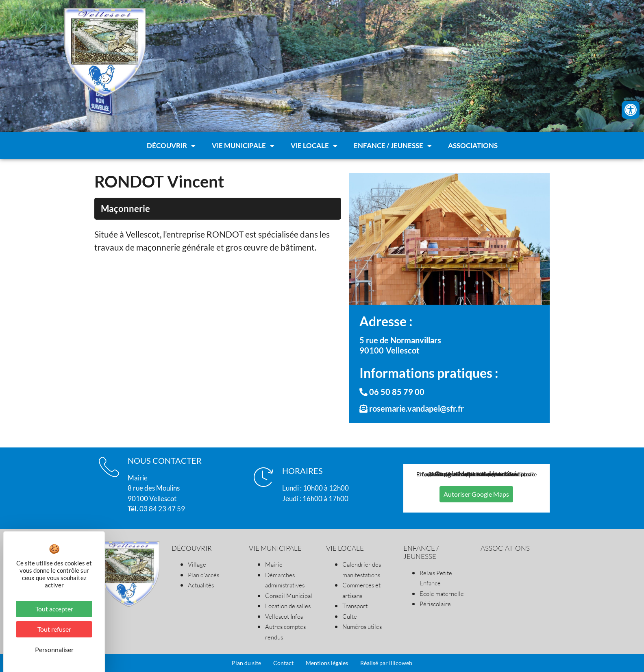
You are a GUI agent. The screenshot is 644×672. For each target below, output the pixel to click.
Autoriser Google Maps (476, 494)
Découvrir (171, 145)
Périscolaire (435, 604)
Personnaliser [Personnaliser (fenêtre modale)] (54, 649)
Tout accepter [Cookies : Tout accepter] (54, 609)
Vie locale (314, 145)
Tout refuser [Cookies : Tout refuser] (54, 629)
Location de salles (288, 606)
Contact (283, 663)
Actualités (201, 585)
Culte (350, 616)
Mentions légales (327, 663)
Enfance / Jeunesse (393, 145)
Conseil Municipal (289, 596)
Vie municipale (243, 145)
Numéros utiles (362, 627)
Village (197, 564)
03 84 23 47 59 (156, 509)
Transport (355, 606)
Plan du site (246, 663)
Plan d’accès (203, 575)
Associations (473, 145)
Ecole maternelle (442, 594)
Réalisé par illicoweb (386, 663)
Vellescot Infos (284, 616)
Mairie (274, 564)
